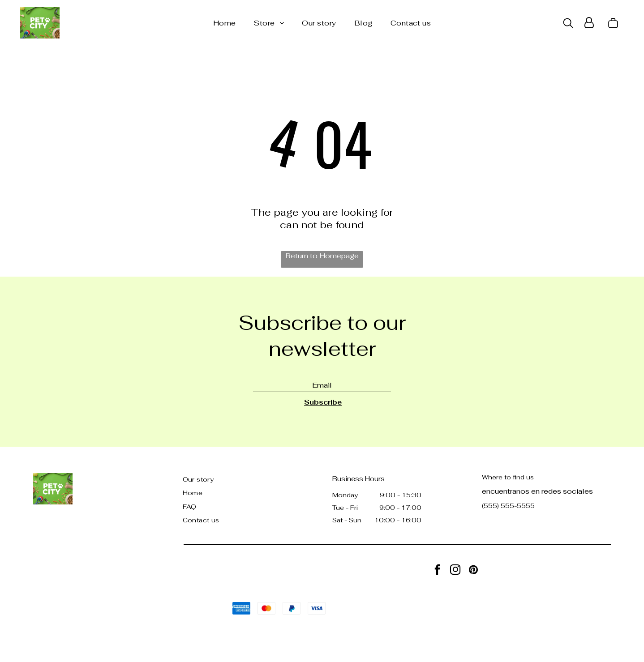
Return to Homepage (322, 256)
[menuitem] (225, 23)
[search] (568, 24)
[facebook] (437, 571)
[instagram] (455, 571)
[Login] (589, 23)
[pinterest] (473, 571)
